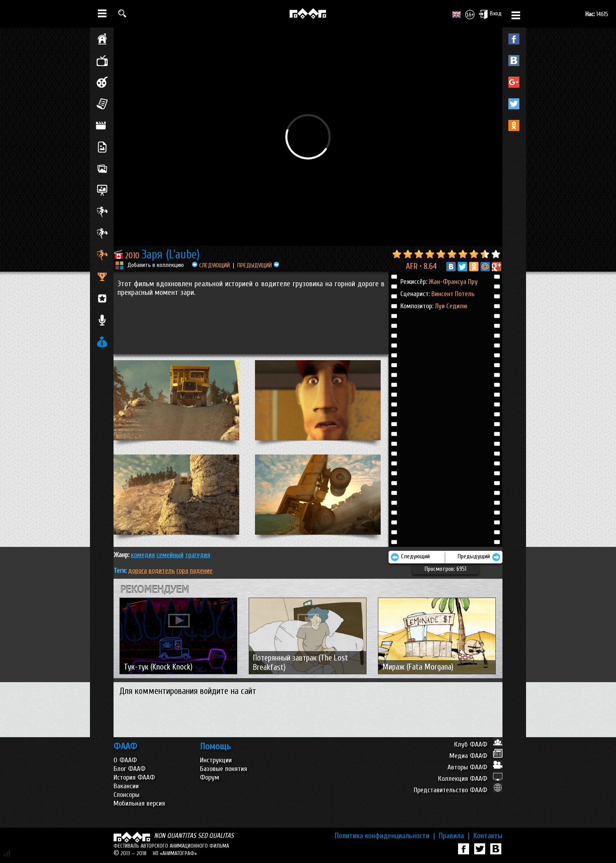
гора (182, 571)
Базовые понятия (224, 769)
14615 (597, 14)
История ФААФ (134, 777)
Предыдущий (479, 557)
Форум (210, 777)
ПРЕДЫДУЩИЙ (258, 265)
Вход (490, 14)
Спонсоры (126, 795)
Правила (454, 836)
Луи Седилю (451, 306)
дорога (137, 571)
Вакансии (126, 786)
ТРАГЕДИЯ (198, 555)
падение (201, 571)
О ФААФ (125, 760)
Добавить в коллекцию (156, 265)
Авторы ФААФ (475, 767)
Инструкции (216, 760)
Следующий (410, 557)
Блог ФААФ (129, 769)
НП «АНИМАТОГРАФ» (175, 853)
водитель (162, 571)
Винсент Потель (453, 294)
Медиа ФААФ (476, 756)
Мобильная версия (139, 803)
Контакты (488, 836)
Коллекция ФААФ (470, 779)
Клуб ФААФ (478, 744)
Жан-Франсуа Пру (453, 282)
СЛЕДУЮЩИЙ (211, 265)
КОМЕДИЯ (143, 555)
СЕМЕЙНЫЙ (170, 555)
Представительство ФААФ (458, 790)
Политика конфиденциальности (385, 836)
